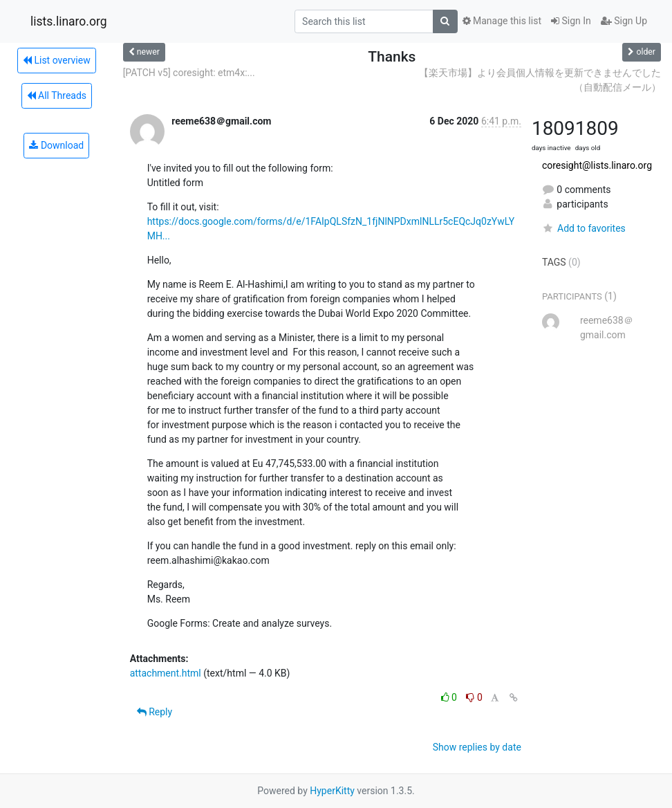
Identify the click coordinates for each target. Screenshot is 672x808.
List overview (57, 60)
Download (56, 145)
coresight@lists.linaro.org (597, 165)
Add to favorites (584, 228)
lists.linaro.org (69, 21)
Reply (155, 712)
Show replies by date (477, 747)
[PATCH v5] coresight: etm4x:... (189, 73)
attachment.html (166, 673)
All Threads (57, 95)
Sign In (571, 21)
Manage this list (502, 21)
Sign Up (624, 21)
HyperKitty (332, 791)
